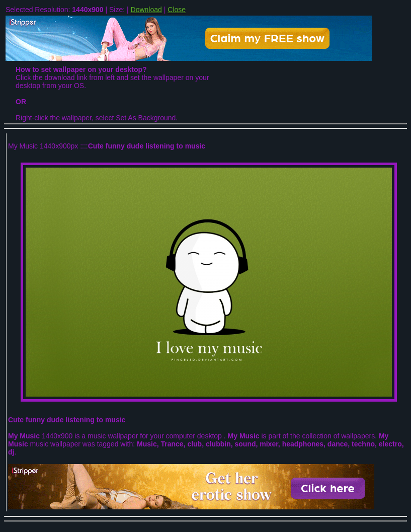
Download (146, 10)
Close (177, 10)
